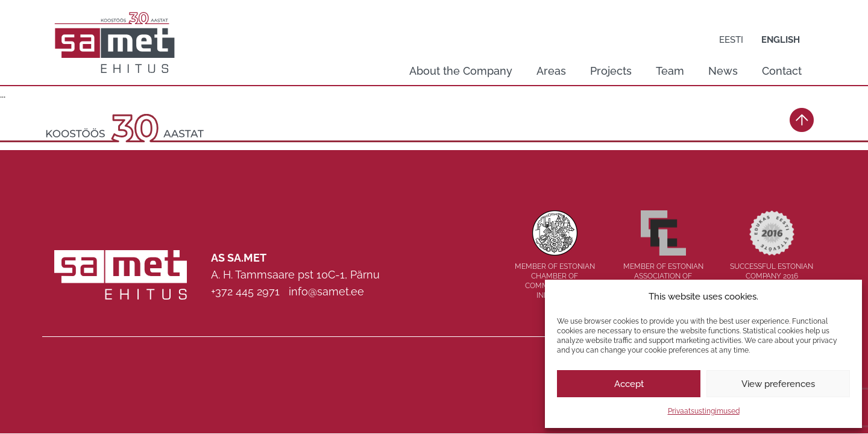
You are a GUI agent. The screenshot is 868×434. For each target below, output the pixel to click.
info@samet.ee (326, 291)
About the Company (461, 71)
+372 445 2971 (245, 291)
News (723, 71)
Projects (611, 71)
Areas (551, 71)
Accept (629, 384)
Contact (782, 71)
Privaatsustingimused (704, 411)
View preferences (778, 384)
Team (670, 71)
